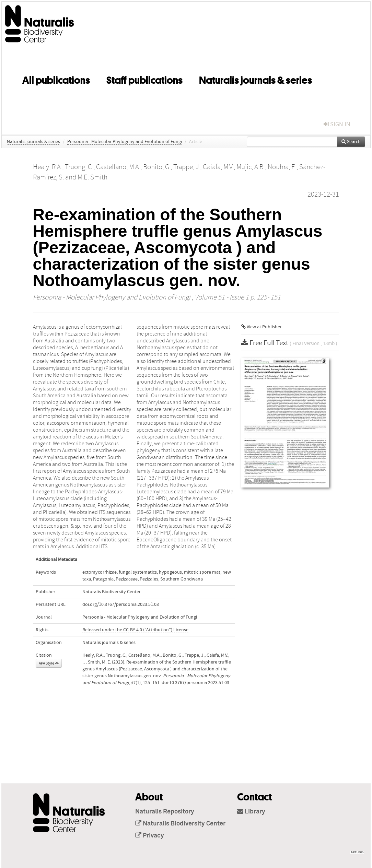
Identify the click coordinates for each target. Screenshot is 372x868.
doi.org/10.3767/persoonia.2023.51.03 (121, 605)
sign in (337, 124)
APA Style (49, 663)
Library (251, 812)
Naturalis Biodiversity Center (180, 824)
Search (351, 142)
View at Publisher (261, 327)
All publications (56, 79)
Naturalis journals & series (255, 79)
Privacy (150, 836)
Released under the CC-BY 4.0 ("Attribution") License (135, 630)
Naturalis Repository (165, 812)
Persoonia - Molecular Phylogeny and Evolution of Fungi (125, 142)
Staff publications (144, 79)
